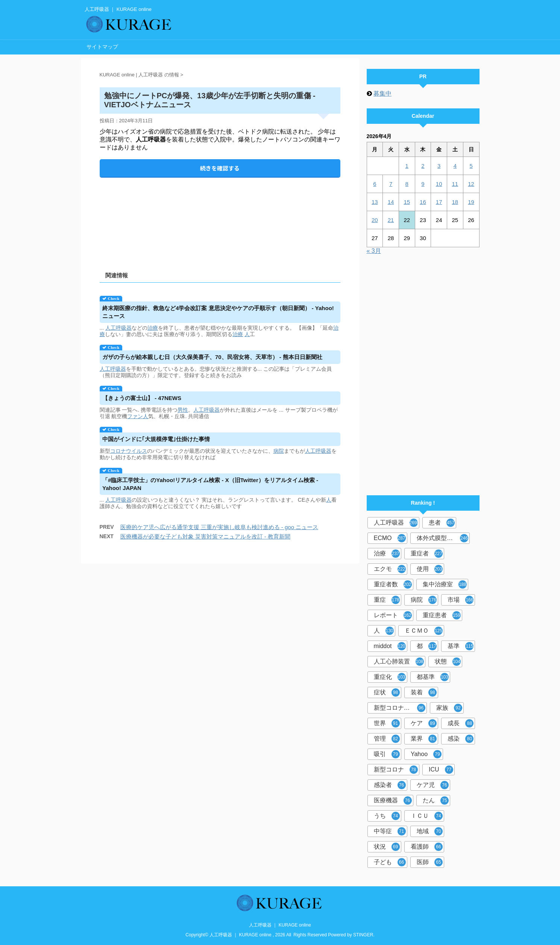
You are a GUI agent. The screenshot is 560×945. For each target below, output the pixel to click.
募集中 (382, 94)
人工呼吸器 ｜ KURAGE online (280, 925)
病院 (279, 451)
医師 (430, 862)
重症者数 (393, 584)
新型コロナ (396, 770)
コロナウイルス (129, 451)
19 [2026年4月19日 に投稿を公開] (471, 202)
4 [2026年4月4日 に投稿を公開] (455, 166)
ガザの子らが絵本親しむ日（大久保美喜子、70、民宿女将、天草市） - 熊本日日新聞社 (212, 357)
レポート (393, 615)
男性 (183, 410)
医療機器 (393, 800)
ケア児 (433, 785)
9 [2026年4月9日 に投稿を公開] (423, 184)
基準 (461, 646)
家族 (449, 708)
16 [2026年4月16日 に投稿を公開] (423, 202)
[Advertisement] (220, 218)
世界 (387, 723)
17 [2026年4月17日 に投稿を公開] (439, 202)
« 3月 (374, 251)
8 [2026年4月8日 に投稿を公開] (407, 184)
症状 (387, 692)
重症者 (427, 554)
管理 (387, 739)
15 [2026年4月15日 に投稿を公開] (407, 202)
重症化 (390, 677)
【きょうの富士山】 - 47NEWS (142, 398)
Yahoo (426, 754)
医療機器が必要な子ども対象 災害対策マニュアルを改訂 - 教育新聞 (206, 536)
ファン (135, 416)
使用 (430, 569)
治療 (153, 328)
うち (387, 816)
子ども (390, 862)
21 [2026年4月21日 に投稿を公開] (391, 220)
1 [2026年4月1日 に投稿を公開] (407, 166)
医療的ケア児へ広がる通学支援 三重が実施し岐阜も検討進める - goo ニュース (219, 527)
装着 (424, 692)
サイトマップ (102, 47)
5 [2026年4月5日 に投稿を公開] (471, 166)
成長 (461, 723)
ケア (424, 723)
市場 (461, 600)
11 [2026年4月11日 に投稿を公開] (455, 184)
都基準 (433, 677)
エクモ (390, 569)
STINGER (363, 935)
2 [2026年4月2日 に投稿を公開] (423, 166)
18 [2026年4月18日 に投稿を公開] (455, 202)
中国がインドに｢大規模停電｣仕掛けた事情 (156, 439)
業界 (424, 739)
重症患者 (442, 615)
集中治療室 (445, 584)
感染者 (390, 785)
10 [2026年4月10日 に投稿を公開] (439, 184)
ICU (441, 770)
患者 (442, 523)
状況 (387, 847)
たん (436, 800)
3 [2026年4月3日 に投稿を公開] (439, 166)
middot (390, 646)
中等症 (390, 831)
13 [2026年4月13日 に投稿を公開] (375, 202)
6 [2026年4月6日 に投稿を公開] (375, 184)
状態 (448, 662)
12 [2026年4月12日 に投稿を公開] (471, 184)
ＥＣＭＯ (424, 631)
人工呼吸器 (118, 328)
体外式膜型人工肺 (442, 538)
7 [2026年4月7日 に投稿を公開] (391, 184)
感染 (461, 739)
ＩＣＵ (427, 816)
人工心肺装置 (399, 662)
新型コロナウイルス (400, 708)
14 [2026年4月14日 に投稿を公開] (391, 202)
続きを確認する (220, 168)
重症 (387, 600)
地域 (430, 831)
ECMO (390, 538)
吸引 (387, 754)
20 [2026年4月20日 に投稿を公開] (375, 220)
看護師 (427, 847)
